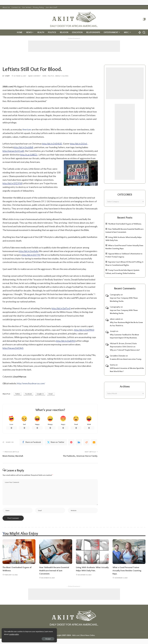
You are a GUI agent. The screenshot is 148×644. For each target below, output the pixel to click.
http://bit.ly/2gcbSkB (24, 147)
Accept (31, 638)
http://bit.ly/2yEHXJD (52, 144)
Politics (51, 76)
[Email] (94, 442)
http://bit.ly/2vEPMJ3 (84, 330)
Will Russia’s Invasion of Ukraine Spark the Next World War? (127, 370)
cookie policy (32, 634)
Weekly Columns (62, 76)
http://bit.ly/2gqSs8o (29, 251)
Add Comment (34, 76)
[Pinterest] (71, 442)
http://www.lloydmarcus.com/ (31, 383)
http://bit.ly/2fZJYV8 (12, 183)
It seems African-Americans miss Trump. (126, 359)
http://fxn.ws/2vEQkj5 (13, 348)
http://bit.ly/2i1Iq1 (79, 144)
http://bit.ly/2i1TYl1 (31, 255)
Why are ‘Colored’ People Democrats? (125, 350)
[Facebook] (31, 442)
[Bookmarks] (144, 19)
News (44, 76)
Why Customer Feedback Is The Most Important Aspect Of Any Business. (124, 336)
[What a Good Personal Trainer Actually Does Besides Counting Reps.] (129, 552)
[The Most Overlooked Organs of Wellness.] (19, 552)
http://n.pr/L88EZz (29, 155)
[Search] (144, 33)
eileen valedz (115, 319)
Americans (27, 129)
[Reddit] (86, 442)
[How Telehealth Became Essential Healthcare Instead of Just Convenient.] (56, 552)
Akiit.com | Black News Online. (84, 636)
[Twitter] (56, 442)
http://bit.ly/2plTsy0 (61, 308)
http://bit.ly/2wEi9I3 (66, 341)
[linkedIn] (79, 442)
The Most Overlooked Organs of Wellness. (125, 224)
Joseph (113, 331)
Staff (8, 76)
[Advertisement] (74, 46)
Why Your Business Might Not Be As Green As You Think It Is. (126, 324)
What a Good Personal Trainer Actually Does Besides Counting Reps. (127, 571)
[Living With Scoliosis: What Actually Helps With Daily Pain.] (92, 552)
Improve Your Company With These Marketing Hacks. (124, 300)
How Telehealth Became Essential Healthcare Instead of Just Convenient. (55, 571)
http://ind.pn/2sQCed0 (13, 151)
